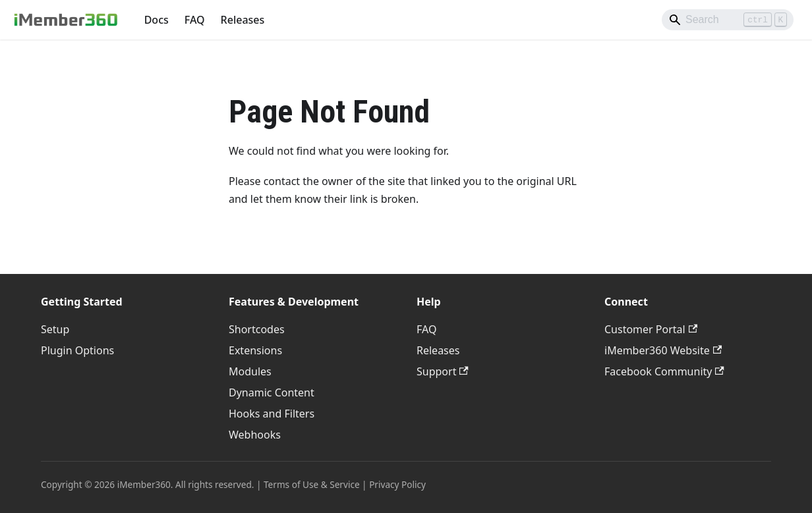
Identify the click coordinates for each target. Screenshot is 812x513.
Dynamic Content (272, 392)
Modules (250, 371)
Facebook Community (664, 371)
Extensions (255, 350)
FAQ (195, 20)
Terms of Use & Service (312, 484)
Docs (157, 20)
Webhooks (255, 435)
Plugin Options (77, 350)
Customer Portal (651, 329)
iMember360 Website (663, 350)
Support (443, 371)
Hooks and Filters (272, 414)
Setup (55, 329)
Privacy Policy (397, 484)
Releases (243, 20)
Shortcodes (257, 329)
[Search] (728, 20)
